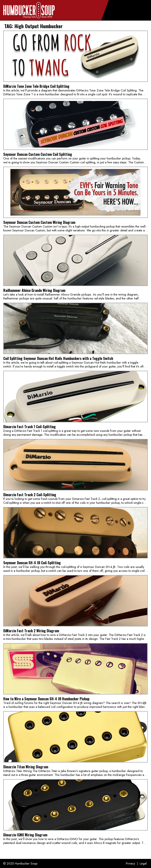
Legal (143, 863)
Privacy (130, 863)
